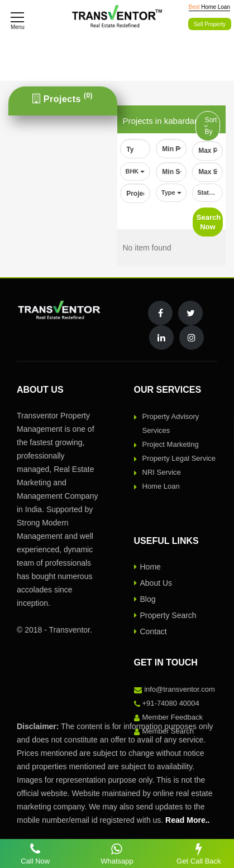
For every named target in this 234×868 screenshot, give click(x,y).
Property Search (168, 621)
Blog (148, 605)
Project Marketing (171, 450)
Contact (154, 637)
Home (151, 572)
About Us (156, 589)
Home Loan (161, 492)
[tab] (63, 101)
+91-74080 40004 (171, 709)
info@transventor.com (180, 695)
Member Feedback (173, 723)
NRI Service (162, 478)
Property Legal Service (179, 464)
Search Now (209, 228)
